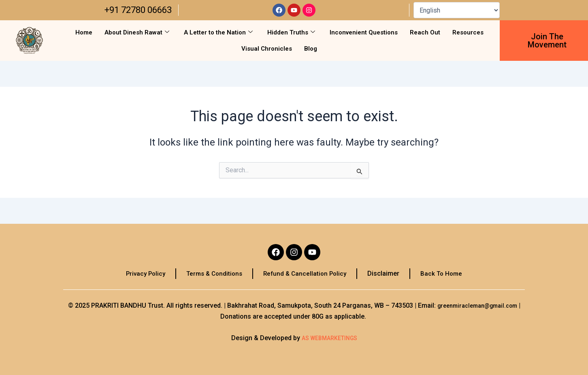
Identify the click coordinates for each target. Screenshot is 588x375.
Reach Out (425, 32)
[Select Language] (457, 10)
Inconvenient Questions (364, 32)
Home (84, 32)
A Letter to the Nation (218, 32)
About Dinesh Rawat (137, 32)
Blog (311, 49)
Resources (468, 32)
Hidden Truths (291, 32)
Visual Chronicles (267, 49)
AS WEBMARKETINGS (329, 338)
